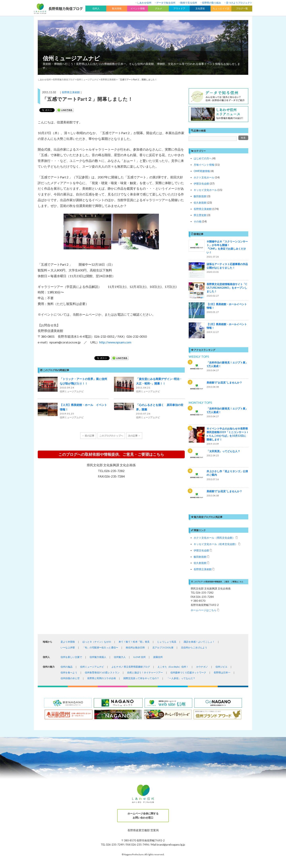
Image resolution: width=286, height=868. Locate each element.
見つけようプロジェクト (239, 3)
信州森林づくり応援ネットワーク (188, 672)
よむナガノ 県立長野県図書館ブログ (131, 667)
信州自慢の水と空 (70, 678)
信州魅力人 (120, 657)
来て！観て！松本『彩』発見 (134, 642)
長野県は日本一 (222, 672)
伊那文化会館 (201, 184)
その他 (198, 221)
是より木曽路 (68, 642)
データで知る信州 (166, 3)
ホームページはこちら (204, 610)
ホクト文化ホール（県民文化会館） (214, 538)
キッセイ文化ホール (205, 190)
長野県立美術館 (71, 92)
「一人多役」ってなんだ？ (181, 678)
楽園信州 (158, 657)
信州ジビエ (221, 667)
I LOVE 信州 (139, 657)
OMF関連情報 (202, 171)
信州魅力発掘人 (98, 657)
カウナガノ (202, 667)
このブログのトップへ (111, 436)
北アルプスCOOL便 (163, 647)
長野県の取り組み (212, 3)
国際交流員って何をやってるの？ (141, 678)
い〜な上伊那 (68, 647)
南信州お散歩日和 (135, 647)
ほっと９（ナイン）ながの (97, 642)
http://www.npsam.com (115, 342)
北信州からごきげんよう (194, 647)
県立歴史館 (200, 215)
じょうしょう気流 (167, 642)
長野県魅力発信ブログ (64, 79)
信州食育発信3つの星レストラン (102, 672)
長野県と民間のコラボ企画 (101, 678)
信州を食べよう (69, 672)
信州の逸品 (67, 667)
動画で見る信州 (189, 3)
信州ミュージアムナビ (71, 58)
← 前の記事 (88, 436)
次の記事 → (134, 436)
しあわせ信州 (144, 3)
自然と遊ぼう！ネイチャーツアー (145, 672)
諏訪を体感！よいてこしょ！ (199, 642)
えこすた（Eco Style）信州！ (173, 667)
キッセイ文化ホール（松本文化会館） (216, 544)
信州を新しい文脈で (71, 657)
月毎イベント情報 (204, 165)
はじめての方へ (203, 158)
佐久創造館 (200, 203)
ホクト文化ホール (204, 177)
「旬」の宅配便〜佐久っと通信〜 (100, 647)
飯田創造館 (200, 196)
